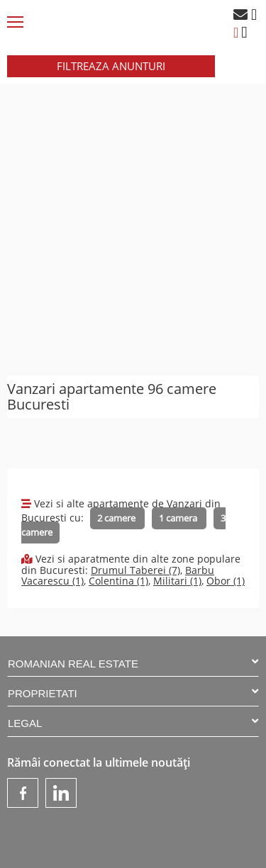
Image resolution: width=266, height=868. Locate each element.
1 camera (179, 518)
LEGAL (133, 722)
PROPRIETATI (133, 693)
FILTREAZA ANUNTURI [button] (111, 66)
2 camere (117, 518)
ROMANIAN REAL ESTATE (133, 663)
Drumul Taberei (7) (135, 570)
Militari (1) (177, 581)
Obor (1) (226, 581)
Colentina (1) (118, 581)
